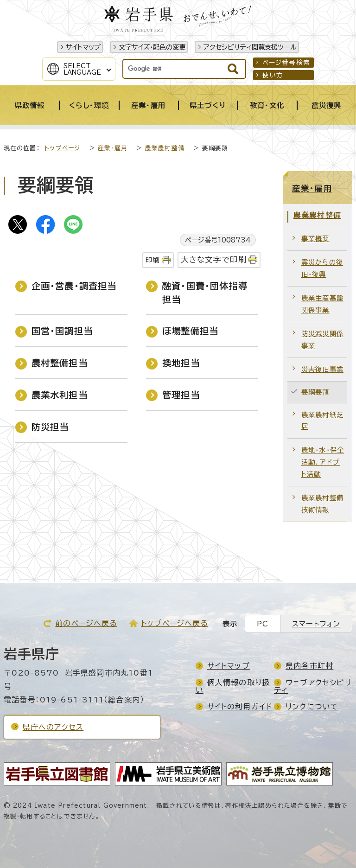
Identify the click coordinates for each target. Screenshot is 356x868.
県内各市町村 (309, 666)
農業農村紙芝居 (322, 421)
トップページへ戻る (175, 623)
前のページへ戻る (86, 623)
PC (263, 624)
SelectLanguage (82, 69)
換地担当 (181, 363)
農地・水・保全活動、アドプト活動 (323, 462)
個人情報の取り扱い (233, 686)
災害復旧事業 (322, 369)
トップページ (62, 148)
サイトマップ (83, 47)
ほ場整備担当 (190, 331)
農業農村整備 (165, 148)
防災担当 (50, 427)
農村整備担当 (60, 363)
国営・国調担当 (62, 331)
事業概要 (315, 239)
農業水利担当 (60, 395)
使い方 (273, 75)
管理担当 (181, 395)
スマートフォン (316, 624)
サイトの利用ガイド (240, 707)
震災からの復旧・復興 (322, 268)
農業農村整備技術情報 (322, 504)
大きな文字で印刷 (214, 259)
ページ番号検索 (286, 63)
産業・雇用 (113, 148)
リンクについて (312, 707)
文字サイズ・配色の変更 (152, 47)
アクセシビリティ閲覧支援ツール (250, 47)
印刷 (153, 260)
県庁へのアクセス (53, 727)
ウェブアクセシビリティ (313, 686)
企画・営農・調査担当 (74, 286)
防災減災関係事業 (322, 340)
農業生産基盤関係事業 (322, 304)
